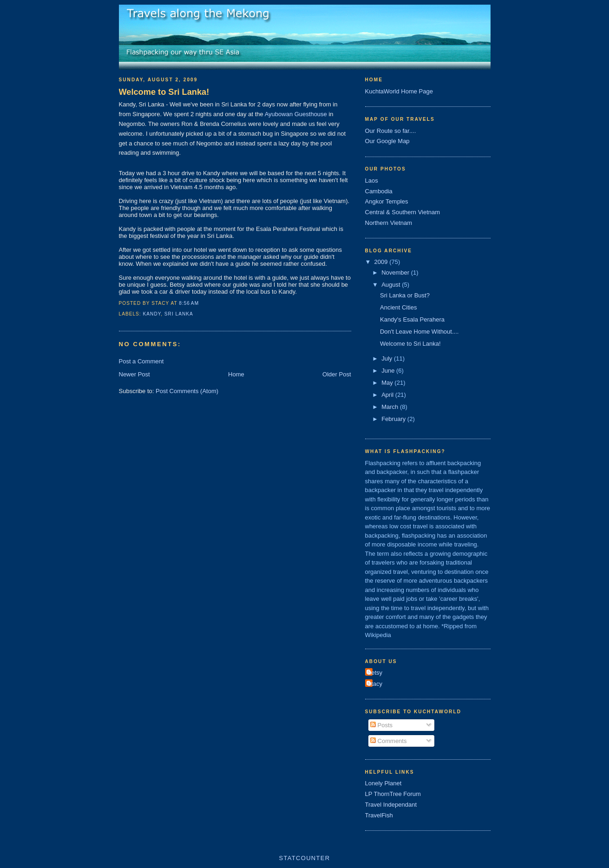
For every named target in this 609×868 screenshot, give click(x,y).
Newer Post (134, 374)
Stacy (375, 684)
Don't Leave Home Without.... (419, 332)
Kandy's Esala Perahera (412, 319)
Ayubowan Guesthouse (296, 114)
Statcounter (305, 858)
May (388, 383)
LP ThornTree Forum (393, 794)
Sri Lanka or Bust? (405, 295)
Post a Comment (141, 361)
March (391, 407)
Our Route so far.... (391, 131)
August (392, 285)
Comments (388, 741)
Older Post (337, 374)
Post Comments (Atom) (187, 391)
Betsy (375, 673)
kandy (152, 314)
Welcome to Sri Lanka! (164, 92)
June (389, 371)
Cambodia (379, 191)
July (388, 358)
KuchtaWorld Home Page (399, 91)
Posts (381, 725)
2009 (382, 262)
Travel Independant (391, 805)
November (396, 273)
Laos (372, 181)
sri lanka (179, 314)
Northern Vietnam (389, 223)
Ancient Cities (398, 307)
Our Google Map (387, 141)
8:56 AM (189, 303)
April (388, 395)
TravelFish (379, 815)
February (394, 419)
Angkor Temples (387, 201)
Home (236, 374)
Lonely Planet (383, 783)
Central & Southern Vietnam (403, 212)
